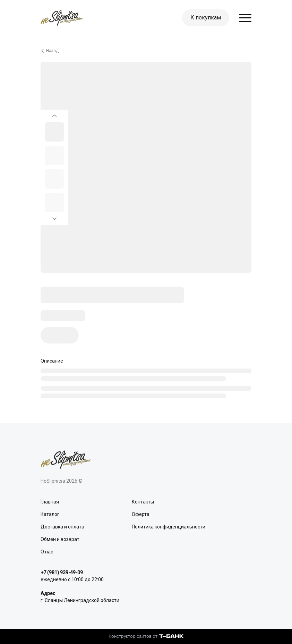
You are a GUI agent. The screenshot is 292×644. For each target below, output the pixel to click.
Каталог (50, 514)
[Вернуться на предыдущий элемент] (54, 114)
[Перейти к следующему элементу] (54, 221)
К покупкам (206, 18)
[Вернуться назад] (146, 51)
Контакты (143, 502)
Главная (50, 502)
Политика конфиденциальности (169, 527)
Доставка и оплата (62, 527)
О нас (47, 552)
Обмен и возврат (60, 539)
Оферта (141, 514)
